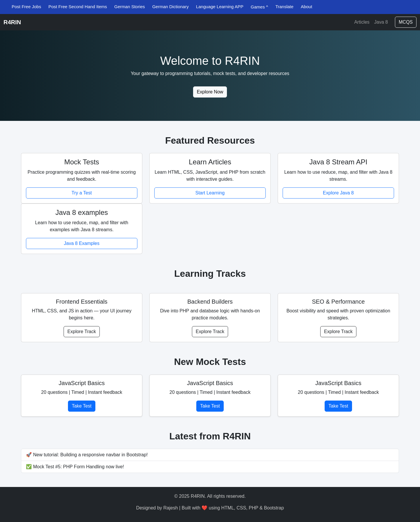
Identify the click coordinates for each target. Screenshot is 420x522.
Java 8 (381, 22)
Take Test (82, 406)
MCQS (406, 22)
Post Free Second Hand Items (78, 7)
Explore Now (210, 92)
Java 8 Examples (82, 243)
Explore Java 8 (338, 193)
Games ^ (260, 7)
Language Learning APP (220, 7)
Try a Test (82, 193)
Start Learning (210, 193)
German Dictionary (170, 7)
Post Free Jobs (26, 7)
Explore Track (82, 332)
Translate (284, 7)
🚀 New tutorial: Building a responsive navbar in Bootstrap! (87, 455)
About (306, 7)
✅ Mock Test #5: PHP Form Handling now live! (75, 467)
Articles (362, 22)
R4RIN (12, 22)
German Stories (130, 7)
